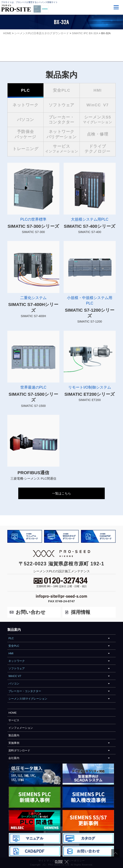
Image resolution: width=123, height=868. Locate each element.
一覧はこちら (61, 493)
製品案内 (14, 735)
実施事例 (14, 743)
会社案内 (14, 758)
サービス (14, 720)
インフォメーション (21, 728)
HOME (12, 713)
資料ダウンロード (19, 750)
